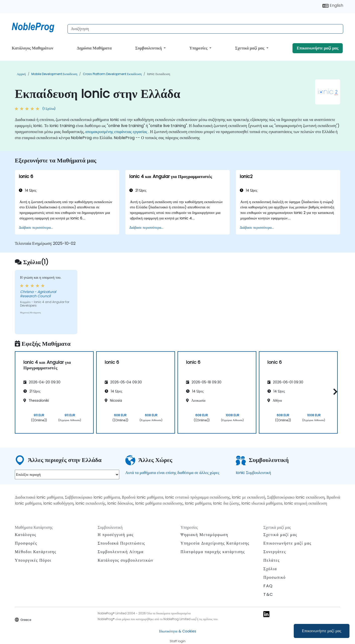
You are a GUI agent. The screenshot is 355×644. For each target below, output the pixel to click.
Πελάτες (272, 560)
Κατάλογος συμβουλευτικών (126, 560)
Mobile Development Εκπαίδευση (54, 74)
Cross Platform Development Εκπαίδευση (112, 74)
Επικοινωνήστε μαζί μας (322, 631)
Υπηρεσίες (199, 48)
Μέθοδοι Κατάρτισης (36, 552)
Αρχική (21, 74)
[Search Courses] (205, 29)
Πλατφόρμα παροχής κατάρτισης (213, 552)
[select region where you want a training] (67, 475)
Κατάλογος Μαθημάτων (33, 48)
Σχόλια (270, 569)
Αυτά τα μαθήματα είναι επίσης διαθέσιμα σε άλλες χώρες (172, 473)
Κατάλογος (26, 535)
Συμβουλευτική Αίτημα (121, 552)
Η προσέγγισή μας (116, 535)
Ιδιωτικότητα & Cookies (177, 631)
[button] (334, 392)
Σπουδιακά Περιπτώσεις (121, 543)
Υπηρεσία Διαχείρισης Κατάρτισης (215, 543)
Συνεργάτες (275, 552)
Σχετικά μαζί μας (250, 48)
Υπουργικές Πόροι (33, 560)
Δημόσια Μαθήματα (94, 48)
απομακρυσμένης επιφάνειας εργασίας (116, 132)
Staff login (178, 641)
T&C (268, 594)
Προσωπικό (275, 577)
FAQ (268, 586)
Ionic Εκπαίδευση (159, 74)
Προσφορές (26, 543)
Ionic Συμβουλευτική (253, 473)
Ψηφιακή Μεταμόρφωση (204, 535)
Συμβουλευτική (149, 48)
